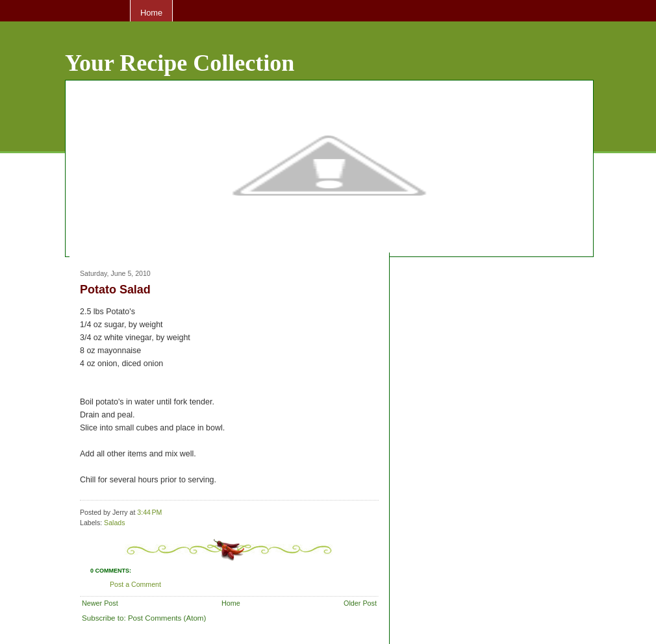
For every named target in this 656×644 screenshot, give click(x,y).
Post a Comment (135, 584)
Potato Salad (115, 290)
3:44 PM (149, 512)
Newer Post (100, 603)
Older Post (360, 603)
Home (151, 13)
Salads (114, 523)
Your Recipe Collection (180, 63)
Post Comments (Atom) (167, 618)
